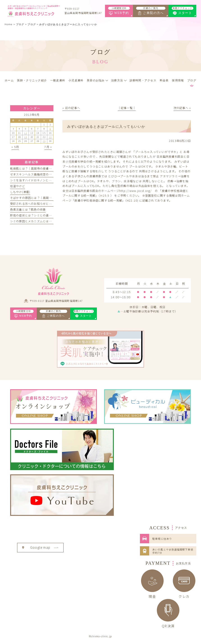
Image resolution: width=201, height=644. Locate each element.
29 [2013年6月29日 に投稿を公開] (44, 141)
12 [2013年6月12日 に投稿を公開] (25, 133)
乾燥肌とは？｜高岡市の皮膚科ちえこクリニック (43, 168)
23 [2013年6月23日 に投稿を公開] (50, 137)
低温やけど (18, 186)
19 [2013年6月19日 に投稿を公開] (25, 137)
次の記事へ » (182, 108)
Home (9, 24)
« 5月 (15, 147)
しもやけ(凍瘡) (20, 192)
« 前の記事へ (71, 108)
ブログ (32, 24)
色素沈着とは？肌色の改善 (28, 209)
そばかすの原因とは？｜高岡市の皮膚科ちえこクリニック (49, 198)
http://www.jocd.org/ (136, 191)
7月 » (48, 147)
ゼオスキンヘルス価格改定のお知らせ (35, 174)
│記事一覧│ (127, 108)
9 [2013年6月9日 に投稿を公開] (50, 129)
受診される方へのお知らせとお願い (34, 204)
